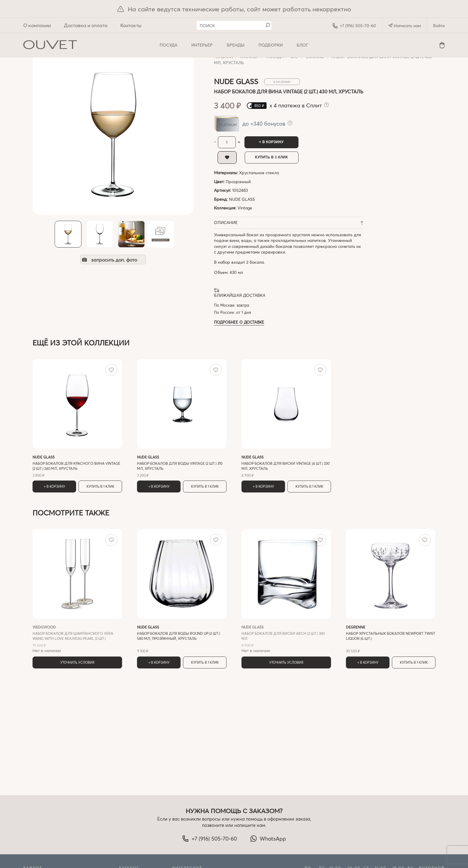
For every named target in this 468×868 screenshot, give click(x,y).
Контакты (131, 25)
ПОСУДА (168, 45)
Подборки (271, 45)
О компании (37, 25)
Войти (439, 26)
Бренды (236, 45)
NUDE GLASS (242, 199)
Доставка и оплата (86, 25)
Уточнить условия (77, 662)
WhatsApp (268, 838)
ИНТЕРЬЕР (202, 45)
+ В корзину (271, 142)
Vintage (245, 208)
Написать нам (405, 26)
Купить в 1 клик (272, 157)
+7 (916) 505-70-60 (354, 26)
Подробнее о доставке (239, 322)
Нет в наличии (77, 639)
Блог (302, 45)
